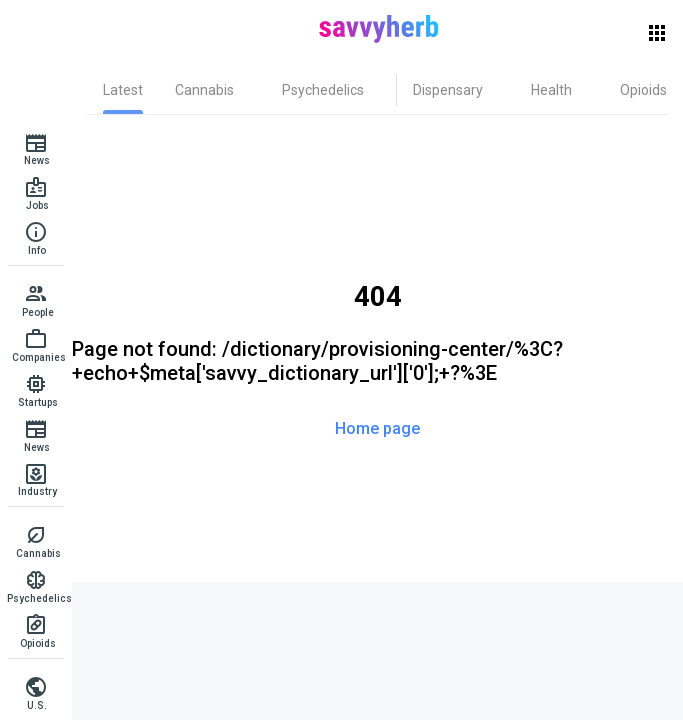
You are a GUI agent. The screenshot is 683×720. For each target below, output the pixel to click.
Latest (123, 90)
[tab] (123, 90)
